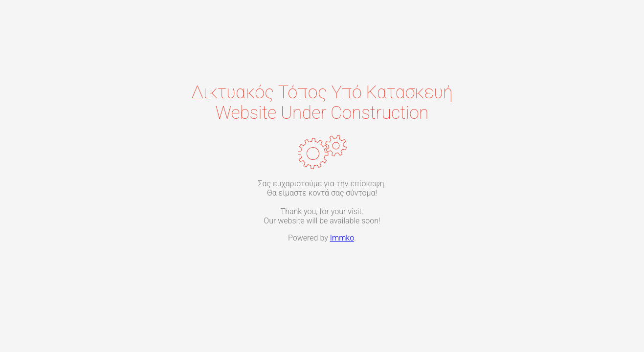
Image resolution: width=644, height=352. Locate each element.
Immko (342, 238)
